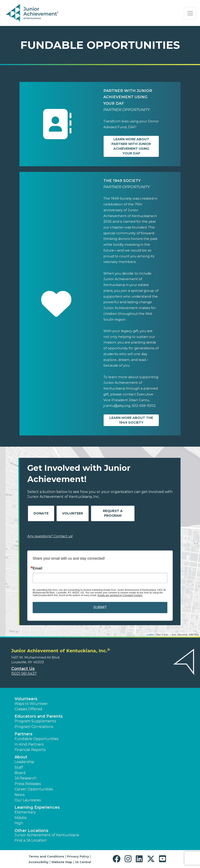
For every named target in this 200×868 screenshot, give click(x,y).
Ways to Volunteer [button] (31, 704)
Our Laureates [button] (28, 800)
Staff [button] (19, 767)
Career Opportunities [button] (34, 789)
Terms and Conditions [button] (46, 856)
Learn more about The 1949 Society (131, 420)
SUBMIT (100, 607)
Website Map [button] (62, 862)
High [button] (19, 823)
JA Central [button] (83, 862)
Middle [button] (21, 818)
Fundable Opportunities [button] (36, 739)
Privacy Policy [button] (78, 856)
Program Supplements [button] (35, 721)
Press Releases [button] (28, 784)
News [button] (19, 795)
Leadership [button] (24, 762)
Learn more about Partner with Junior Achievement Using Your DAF (131, 146)
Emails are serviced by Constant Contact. (120, 595)
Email (37, 568)
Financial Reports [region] (30, 750)
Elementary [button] (25, 812)
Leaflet (150, 635)
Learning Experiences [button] (37, 807)
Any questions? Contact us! (50, 536)
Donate (41, 513)
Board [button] (20, 773)
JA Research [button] (26, 778)
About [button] (21, 757)
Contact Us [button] (23, 669)
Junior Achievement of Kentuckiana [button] (47, 835)
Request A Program (113, 513)
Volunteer (73, 513)
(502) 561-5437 (24, 673)
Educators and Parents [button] (39, 716)
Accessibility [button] (39, 862)
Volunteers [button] (26, 699)
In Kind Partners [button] (29, 744)
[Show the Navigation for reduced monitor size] (190, 13)
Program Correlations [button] (34, 727)
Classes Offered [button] (28, 709)
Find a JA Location (31, 840)
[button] (118, 859)
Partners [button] (23, 734)
